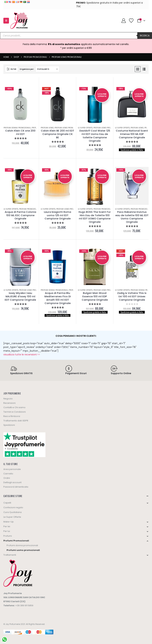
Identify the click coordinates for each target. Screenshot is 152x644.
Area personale (12, 469)
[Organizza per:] (47, 69)
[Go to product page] (20, 105)
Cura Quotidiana (12, 512)
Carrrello (8, 474)
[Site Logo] (19, 21)
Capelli (7, 503)
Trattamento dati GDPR (16, 421)
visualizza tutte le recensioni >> (22, 355)
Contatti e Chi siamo (14, 407)
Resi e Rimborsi (12, 416)
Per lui (7, 531)
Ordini (7, 478)
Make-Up (9, 522)
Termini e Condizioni (15, 412)
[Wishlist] (131, 21)
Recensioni (9, 403)
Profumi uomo (47, 128)
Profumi (8, 536)
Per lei (7, 526)
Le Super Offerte (85, 128)
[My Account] (124, 21)
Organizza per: (27, 69)
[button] (6, 21)
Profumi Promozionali (29, 209)
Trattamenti (10, 555)
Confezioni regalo (13, 507)
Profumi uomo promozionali (68, 128)
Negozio (8, 399)
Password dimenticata (16, 487)
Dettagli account (12, 482)
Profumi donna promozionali (17, 128)
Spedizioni (9, 425)
